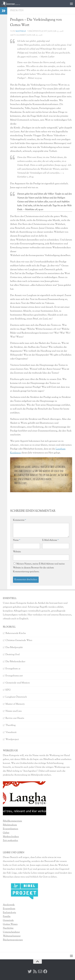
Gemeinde (8, 920)
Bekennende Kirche (16, 633)
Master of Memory (15, 704)
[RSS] (35, 971)
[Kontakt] (40, 971)
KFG (8, 690)
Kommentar (19, 520)
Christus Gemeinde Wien (19, 640)
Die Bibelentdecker (15, 662)
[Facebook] (45, 971)
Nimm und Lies (14, 711)
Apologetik (9, 905)
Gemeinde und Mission (18, 683)
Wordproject (12, 739)
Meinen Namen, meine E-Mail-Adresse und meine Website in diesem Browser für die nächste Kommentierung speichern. (39, 568)
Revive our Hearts (15, 718)
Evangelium (9, 909)
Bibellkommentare (12, 821)
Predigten (17, 11)
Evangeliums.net (14, 676)
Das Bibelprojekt (14, 647)
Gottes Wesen (10, 924)
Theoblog (11, 725)
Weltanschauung (12, 936)
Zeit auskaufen (10, 841)
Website (17, 552)
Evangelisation (11, 829)
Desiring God (13, 655)
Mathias (21, 31)
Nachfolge (8, 928)
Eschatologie (9, 913)
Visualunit (11, 732)
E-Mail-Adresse (50, 540)
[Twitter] (30, 971)
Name (17, 540)
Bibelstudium (10, 825)
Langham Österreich (16, 697)
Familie (7, 916)
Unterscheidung (11, 932)
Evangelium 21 (13, 669)
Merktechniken (11, 837)
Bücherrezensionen (13, 940)
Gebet (6, 833)
